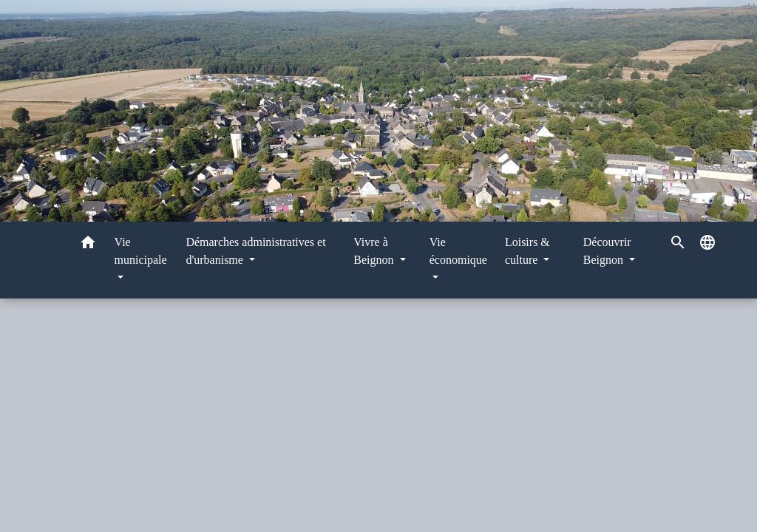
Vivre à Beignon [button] (375, 251)
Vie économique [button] (458, 251)
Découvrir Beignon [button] (607, 251)
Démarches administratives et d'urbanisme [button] (255, 251)
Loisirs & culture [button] (527, 251)
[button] (88, 245)
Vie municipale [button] (141, 251)
